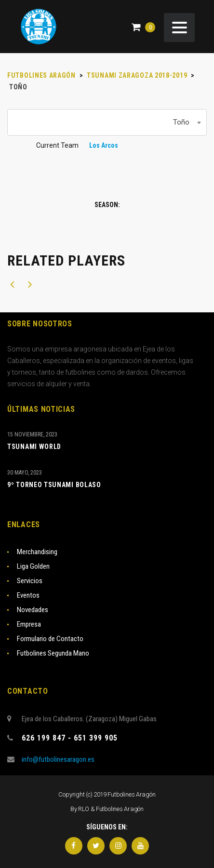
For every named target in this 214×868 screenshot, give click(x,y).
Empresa (29, 624)
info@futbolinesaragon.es (58, 759)
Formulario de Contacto (50, 639)
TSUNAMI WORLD (34, 447)
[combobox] (107, 122)
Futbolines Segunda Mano (53, 653)
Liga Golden (33, 566)
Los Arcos (104, 145)
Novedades (33, 610)
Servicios (30, 581)
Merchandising (37, 552)
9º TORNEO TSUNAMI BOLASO (54, 485)
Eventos (28, 595)
